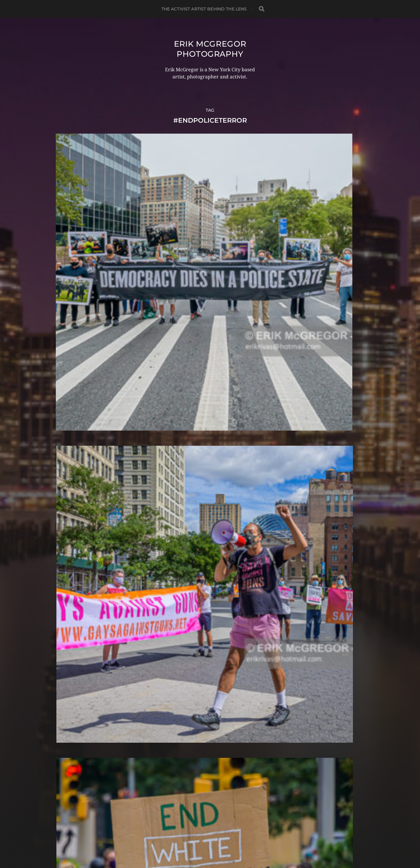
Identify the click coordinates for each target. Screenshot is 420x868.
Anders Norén (222, 842)
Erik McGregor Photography (210, 49)
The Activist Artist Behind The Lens (204, 9)
